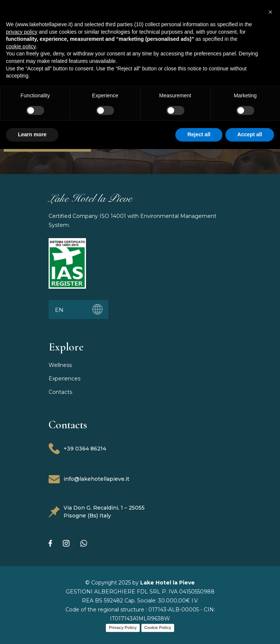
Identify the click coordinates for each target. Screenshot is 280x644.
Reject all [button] (199, 134)
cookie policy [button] (21, 46)
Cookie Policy (158, 628)
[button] (270, 12)
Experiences (64, 379)
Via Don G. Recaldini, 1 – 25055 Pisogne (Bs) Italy (97, 512)
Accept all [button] (250, 134)
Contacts (60, 392)
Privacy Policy (123, 628)
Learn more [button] (32, 134)
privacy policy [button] (22, 32)
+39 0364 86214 (77, 449)
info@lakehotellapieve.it (89, 479)
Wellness (60, 365)
